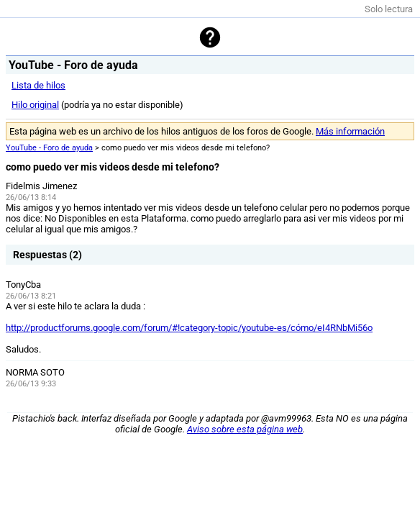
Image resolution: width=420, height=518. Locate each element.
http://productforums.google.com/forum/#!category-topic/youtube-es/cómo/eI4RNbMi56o (189, 328)
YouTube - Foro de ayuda (49, 148)
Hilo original (35, 105)
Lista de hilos (38, 85)
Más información (350, 131)
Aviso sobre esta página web (245, 429)
